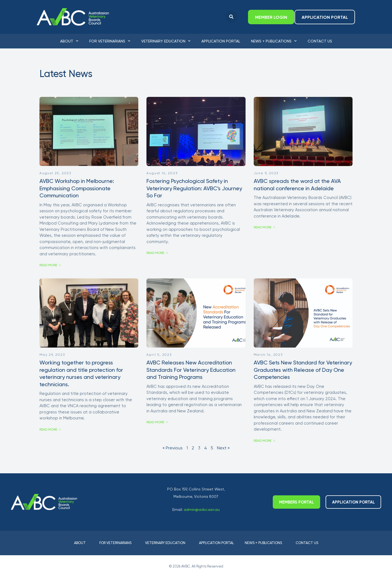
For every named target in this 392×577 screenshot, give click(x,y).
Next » (223, 448)
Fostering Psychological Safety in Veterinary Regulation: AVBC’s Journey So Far (194, 188)
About (69, 41)
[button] (231, 17)
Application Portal (221, 41)
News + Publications (274, 41)
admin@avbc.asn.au (202, 510)
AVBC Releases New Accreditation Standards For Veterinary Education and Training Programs (191, 370)
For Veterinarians (110, 41)
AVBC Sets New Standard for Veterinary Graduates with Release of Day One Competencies (303, 370)
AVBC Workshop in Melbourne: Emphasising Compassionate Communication (77, 188)
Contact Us (320, 41)
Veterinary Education (166, 41)
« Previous (173, 448)
